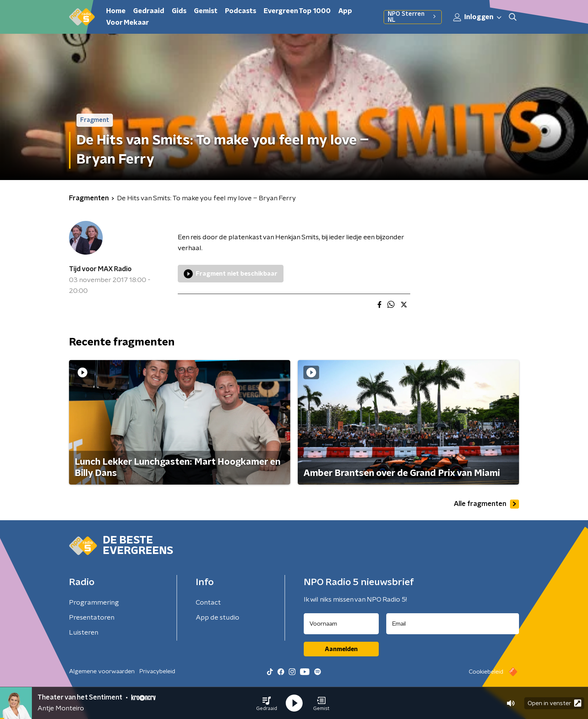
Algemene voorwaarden (102, 671)
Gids (179, 11)
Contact (208, 603)
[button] (267, 703)
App (345, 11)
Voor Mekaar (127, 23)
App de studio (217, 618)
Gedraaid (149, 11)
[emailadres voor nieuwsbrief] (453, 624)
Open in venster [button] (554, 703)
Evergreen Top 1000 (297, 11)
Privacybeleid (157, 671)
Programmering (94, 603)
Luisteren (84, 633)
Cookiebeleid (486, 672)
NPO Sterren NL (413, 17)
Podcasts (241, 11)
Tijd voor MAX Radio (100, 269)
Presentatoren (92, 618)
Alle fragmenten (486, 504)
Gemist (206, 11)
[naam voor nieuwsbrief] (341, 624)
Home (116, 11)
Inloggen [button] (478, 17)
